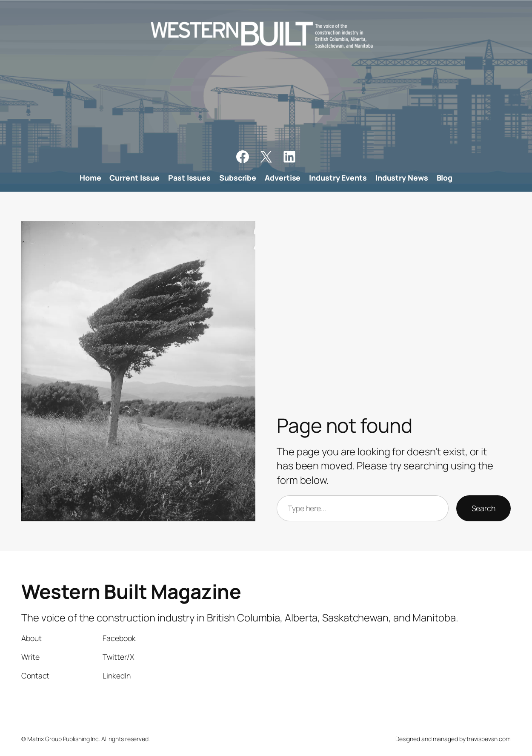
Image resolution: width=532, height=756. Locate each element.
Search (483, 508)
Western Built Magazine (131, 591)
